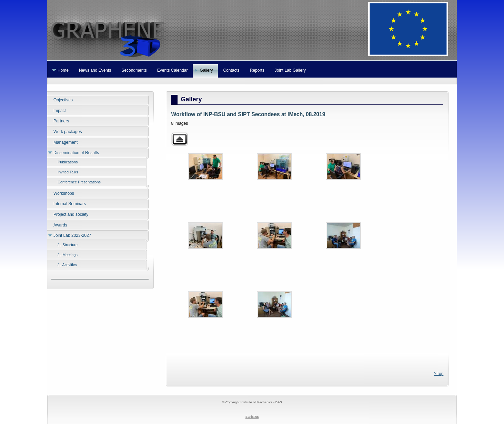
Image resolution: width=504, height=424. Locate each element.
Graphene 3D (252, 30)
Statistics (252, 417)
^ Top (439, 374)
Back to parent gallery (180, 139)
